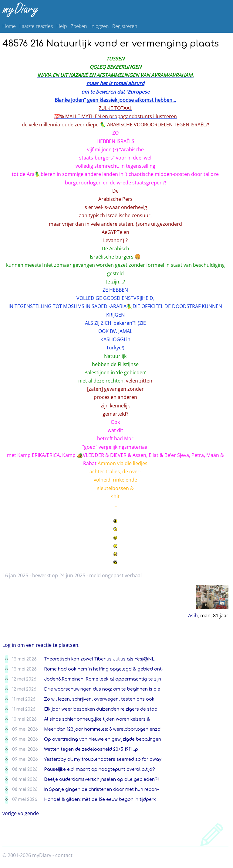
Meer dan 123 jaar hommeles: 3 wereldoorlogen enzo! (103, 729)
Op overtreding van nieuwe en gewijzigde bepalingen (103, 739)
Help (62, 26)
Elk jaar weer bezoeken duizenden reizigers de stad (101, 709)
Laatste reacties (36, 26)
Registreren (125, 26)
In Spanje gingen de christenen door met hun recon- (101, 789)
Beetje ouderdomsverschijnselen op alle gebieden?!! (102, 779)
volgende (28, 813)
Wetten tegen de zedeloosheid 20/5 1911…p (91, 749)
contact (64, 855)
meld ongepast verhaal (115, 575)
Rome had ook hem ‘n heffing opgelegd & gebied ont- (104, 669)
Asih (193, 616)
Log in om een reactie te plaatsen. (41, 645)
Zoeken (79, 26)
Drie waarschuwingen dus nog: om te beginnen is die (102, 689)
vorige (10, 813)
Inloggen (100, 26)
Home (9, 26)
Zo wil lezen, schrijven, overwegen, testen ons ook (99, 699)
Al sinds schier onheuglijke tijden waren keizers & (97, 719)
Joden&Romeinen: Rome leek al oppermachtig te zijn (103, 679)
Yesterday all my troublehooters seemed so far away (103, 759)
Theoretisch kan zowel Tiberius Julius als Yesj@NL (99, 659)
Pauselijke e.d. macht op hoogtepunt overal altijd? (100, 769)
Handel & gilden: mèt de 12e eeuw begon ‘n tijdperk (100, 799)
